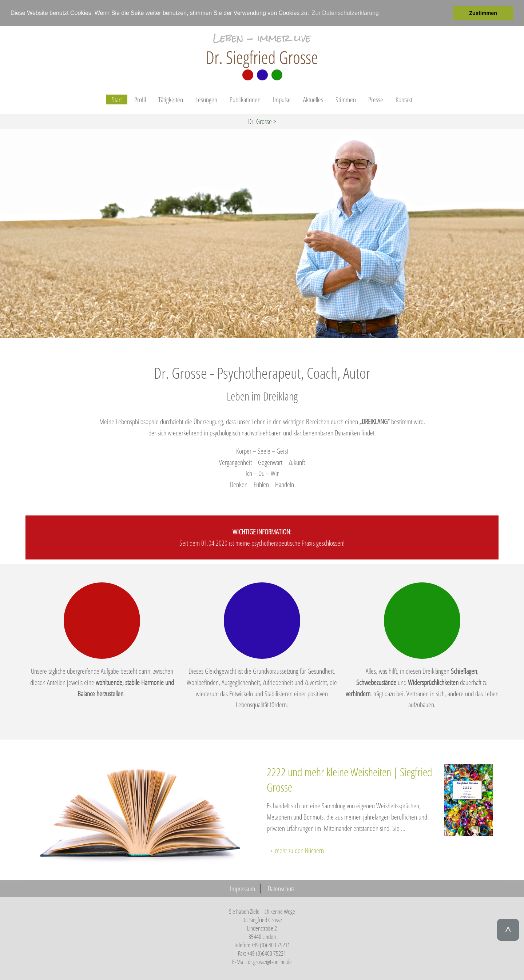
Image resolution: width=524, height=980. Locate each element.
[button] (445, 13)
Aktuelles (313, 99)
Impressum (243, 889)
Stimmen (346, 99)
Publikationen (245, 99)
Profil (140, 99)
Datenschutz (281, 889)
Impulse (282, 99)
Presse (376, 99)
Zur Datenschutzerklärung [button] (345, 13)
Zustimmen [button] (483, 13)
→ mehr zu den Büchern (295, 850)
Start (117, 99)
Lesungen (206, 99)
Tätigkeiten (171, 99)
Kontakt (404, 99)
